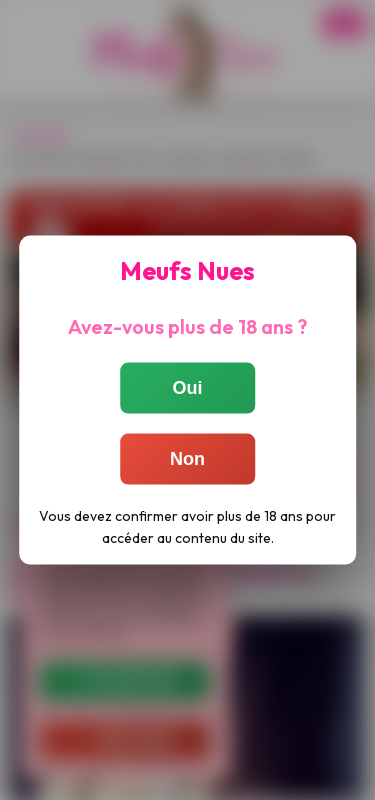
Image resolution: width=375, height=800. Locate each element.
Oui (188, 388)
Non (187, 459)
